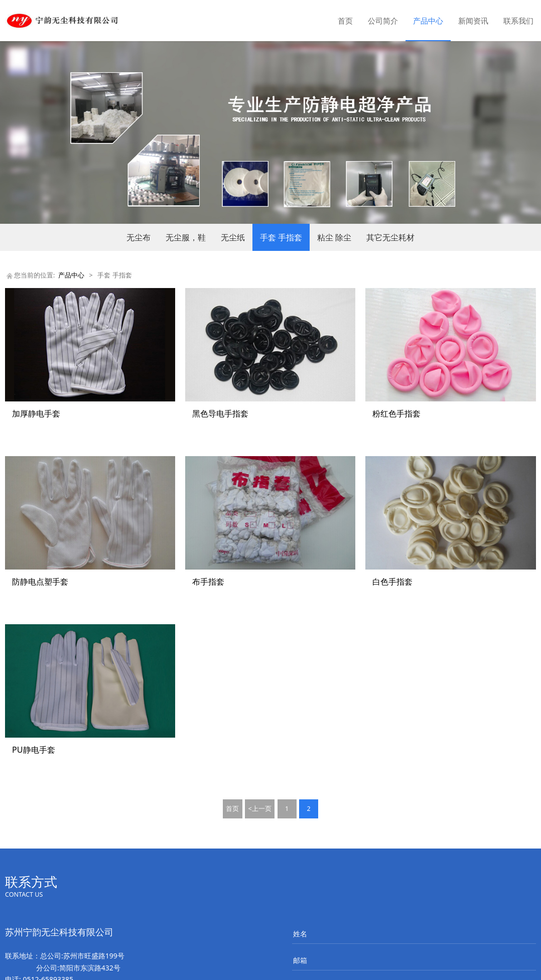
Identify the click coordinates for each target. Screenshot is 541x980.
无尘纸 (233, 237)
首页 (345, 21)
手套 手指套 (281, 237)
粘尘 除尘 (334, 237)
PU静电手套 (34, 750)
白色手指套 (392, 582)
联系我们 (518, 21)
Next (520, 132)
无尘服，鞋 (186, 237)
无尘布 (139, 237)
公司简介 (383, 21)
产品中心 (428, 21)
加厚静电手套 (36, 413)
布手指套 (208, 582)
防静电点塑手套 (40, 582)
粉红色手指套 (396, 413)
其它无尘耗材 (390, 237)
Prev (21, 132)
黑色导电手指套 (220, 413)
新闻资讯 (473, 21)
